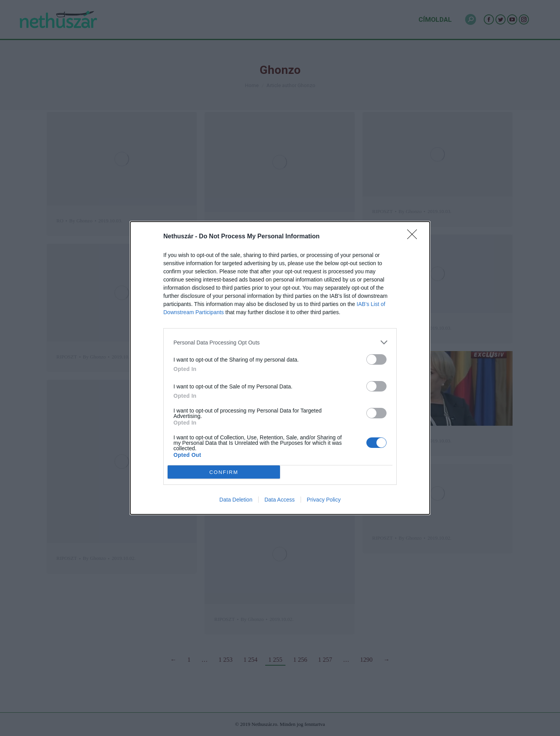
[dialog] (280, 368)
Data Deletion (236, 500)
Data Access (280, 500)
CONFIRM (224, 472)
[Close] (415, 237)
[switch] (376, 359)
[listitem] (280, 342)
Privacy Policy (324, 500)
